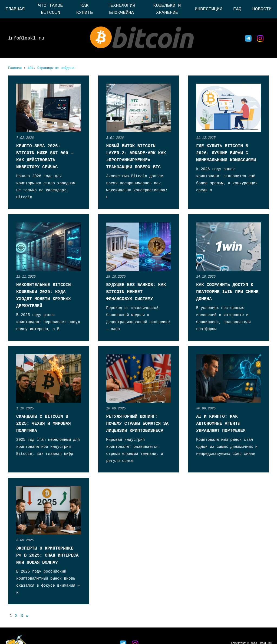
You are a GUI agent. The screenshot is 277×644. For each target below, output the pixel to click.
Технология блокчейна (121, 9)
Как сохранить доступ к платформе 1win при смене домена (227, 292)
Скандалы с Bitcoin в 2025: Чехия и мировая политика (44, 424)
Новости (262, 9)
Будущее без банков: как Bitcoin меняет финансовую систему (136, 292)
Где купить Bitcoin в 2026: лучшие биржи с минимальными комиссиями (226, 153)
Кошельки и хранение (167, 9)
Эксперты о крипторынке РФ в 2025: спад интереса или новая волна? (47, 556)
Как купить (85, 9)
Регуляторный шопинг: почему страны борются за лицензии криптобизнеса (137, 424)
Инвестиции (209, 9)
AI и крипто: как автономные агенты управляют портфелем (221, 424)
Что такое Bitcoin (51, 9)
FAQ (237, 9)
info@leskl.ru (26, 38)
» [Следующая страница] (27, 616)
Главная (15, 9)
